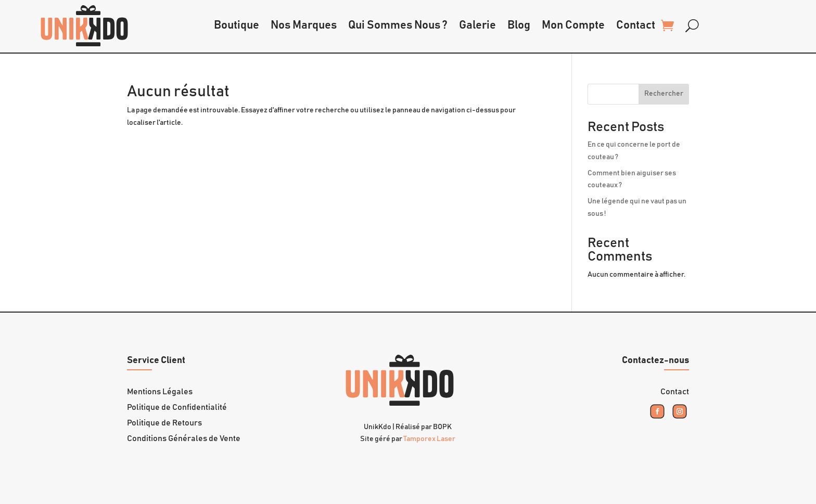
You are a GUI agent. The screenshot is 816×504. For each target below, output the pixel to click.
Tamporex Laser (429, 439)
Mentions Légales (160, 392)
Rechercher (664, 94)
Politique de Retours (164, 423)
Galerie (477, 25)
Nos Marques (304, 25)
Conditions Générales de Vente (184, 439)
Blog (519, 25)
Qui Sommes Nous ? (398, 25)
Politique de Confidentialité (177, 408)
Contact (636, 25)
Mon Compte (573, 25)
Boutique (237, 25)
